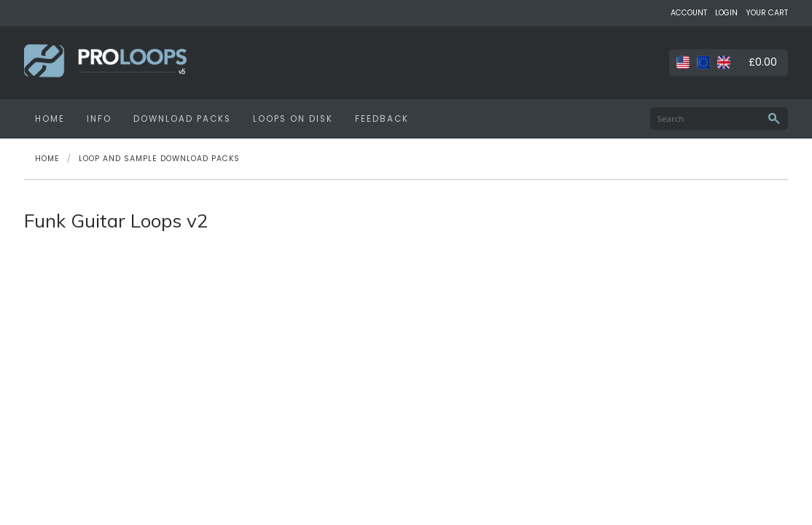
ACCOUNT (689, 13)
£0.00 (763, 62)
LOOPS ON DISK (293, 119)
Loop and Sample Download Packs (159, 159)
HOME (50, 119)
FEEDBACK (382, 119)
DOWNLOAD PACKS (182, 119)
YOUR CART (767, 13)
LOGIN (726, 13)
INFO (99, 119)
